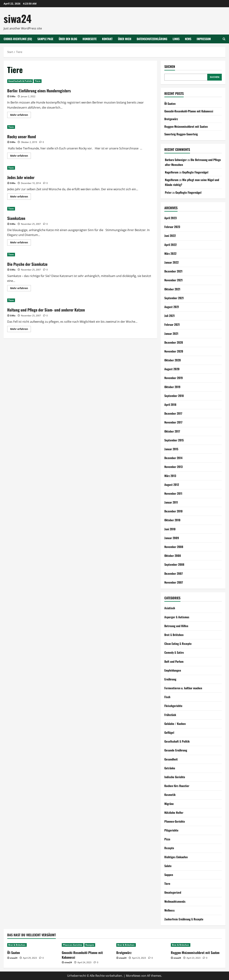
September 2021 (174, 298)
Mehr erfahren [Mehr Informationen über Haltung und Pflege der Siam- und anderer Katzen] (20, 330)
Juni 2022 (170, 236)
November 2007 (174, 582)
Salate (168, 866)
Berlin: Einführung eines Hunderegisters (42, 90)
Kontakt (107, 39)
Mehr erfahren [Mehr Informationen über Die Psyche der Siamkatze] (20, 289)
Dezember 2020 (174, 342)
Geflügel (169, 732)
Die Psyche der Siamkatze (30, 264)
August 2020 (172, 369)
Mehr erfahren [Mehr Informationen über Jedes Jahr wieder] (20, 197)
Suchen (170, 67)
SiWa (13, 96)
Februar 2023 (172, 227)
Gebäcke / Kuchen (175, 724)
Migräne (169, 804)
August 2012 (172, 485)
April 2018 (170, 405)
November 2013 (173, 467)
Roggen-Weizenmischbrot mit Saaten (186, 126)
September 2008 (174, 564)
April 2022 (170, 245)
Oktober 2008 (173, 556)
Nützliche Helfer (174, 813)
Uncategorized (173, 892)
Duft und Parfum (174, 661)
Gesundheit (171, 759)
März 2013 (170, 476)
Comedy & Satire (174, 652)
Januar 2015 (171, 449)
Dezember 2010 (173, 511)
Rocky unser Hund (23, 136)
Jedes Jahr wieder (22, 177)
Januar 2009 (172, 538)
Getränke (170, 768)
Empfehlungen (173, 670)
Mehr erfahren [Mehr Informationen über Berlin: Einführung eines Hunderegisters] (20, 115)
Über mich (125, 39)
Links (176, 39)
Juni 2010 (170, 529)
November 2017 (173, 422)
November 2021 (173, 280)
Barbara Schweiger (176, 160)
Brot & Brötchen (174, 635)
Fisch (167, 697)
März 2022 (170, 253)
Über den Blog (68, 39)
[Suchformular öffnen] (224, 39)
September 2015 (174, 440)
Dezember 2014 (173, 458)
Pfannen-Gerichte (175, 821)
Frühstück (170, 715)
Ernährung (170, 679)
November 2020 (174, 351)
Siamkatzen (17, 218)
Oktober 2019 (172, 387)
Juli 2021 (169, 316)
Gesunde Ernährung (176, 750)
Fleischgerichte (173, 706)
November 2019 (174, 378)
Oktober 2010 (172, 520)
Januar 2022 (171, 262)
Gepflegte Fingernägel (195, 172)
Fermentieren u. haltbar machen (183, 688)
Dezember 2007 (174, 573)
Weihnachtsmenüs (175, 901)
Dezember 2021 (173, 271)
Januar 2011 (171, 502)
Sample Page (45, 39)
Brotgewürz (171, 119)
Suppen (169, 875)
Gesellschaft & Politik (20, 81)
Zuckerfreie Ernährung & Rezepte (184, 919)
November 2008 (174, 547)
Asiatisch (170, 608)
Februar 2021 (172, 324)
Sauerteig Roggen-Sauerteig (181, 134)
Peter (168, 192)
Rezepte (169, 848)
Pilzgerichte (171, 830)
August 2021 (172, 307)
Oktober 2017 (172, 431)
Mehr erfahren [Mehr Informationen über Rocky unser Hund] (20, 156)
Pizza (167, 839)
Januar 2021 (171, 334)
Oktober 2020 (173, 360)
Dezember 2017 (173, 413)
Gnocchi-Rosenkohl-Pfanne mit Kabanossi (189, 111)
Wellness (169, 910)
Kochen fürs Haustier (177, 786)
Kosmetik (170, 795)
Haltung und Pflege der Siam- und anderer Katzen (50, 310)
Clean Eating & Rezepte (178, 644)
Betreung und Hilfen (176, 626)
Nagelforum (172, 172)
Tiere (38, 81)
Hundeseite (90, 39)
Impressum (204, 39)
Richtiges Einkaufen (176, 857)
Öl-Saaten (170, 104)
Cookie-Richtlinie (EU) (18, 39)
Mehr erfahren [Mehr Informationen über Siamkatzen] (20, 243)
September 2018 (174, 396)
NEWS (188, 39)
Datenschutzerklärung (152, 39)
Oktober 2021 (172, 289)
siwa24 (18, 18)
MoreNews (133, 976)
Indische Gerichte (175, 777)
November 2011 (173, 493)
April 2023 (170, 218)
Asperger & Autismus (177, 617)
